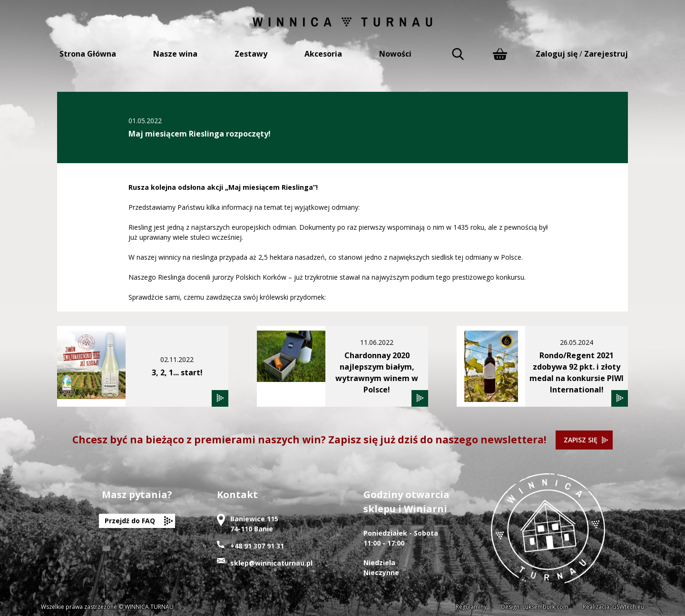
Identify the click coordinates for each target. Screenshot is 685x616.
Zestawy (251, 54)
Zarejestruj (606, 54)
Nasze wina (175, 54)
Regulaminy (471, 607)
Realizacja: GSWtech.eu (613, 607)
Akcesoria (323, 54)
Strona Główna (88, 54)
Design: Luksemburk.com (535, 607)
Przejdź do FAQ (130, 521)
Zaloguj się (557, 54)
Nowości (395, 54)
